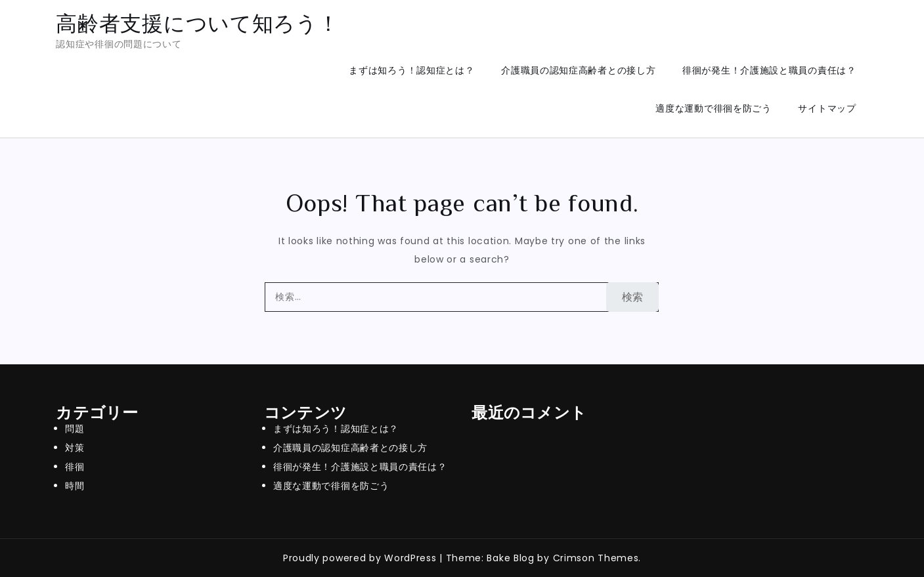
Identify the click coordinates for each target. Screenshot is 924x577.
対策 (75, 448)
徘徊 (75, 467)
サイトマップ (827, 108)
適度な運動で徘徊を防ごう (713, 108)
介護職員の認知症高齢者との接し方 (578, 70)
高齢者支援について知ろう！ (197, 23)
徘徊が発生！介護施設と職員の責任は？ (769, 70)
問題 (75, 429)
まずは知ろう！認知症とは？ (411, 70)
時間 (75, 486)
